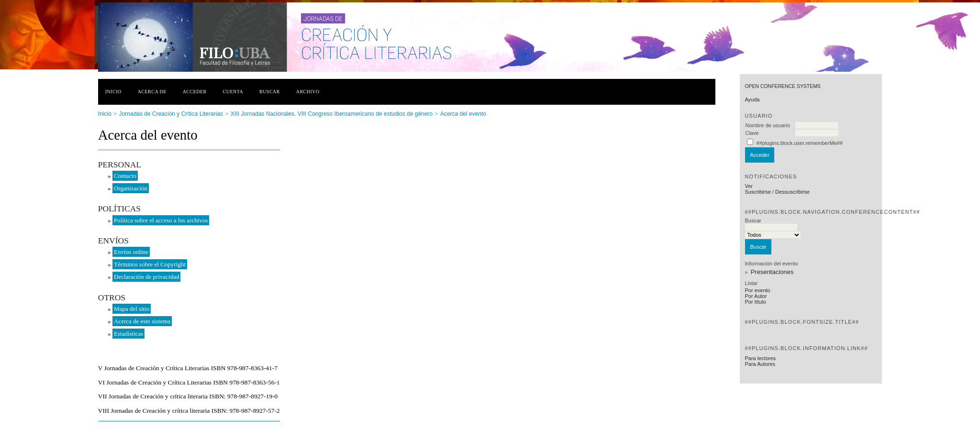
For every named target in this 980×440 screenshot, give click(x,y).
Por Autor (756, 296)
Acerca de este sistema (142, 321)
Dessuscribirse (792, 192)
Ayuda (752, 99)
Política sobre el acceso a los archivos (161, 220)
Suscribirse (757, 192)
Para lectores (760, 358)
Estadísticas (128, 334)
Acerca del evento (463, 114)
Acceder (195, 92)
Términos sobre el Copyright (150, 264)
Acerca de (152, 92)
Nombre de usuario (768, 125)
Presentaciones (772, 272)
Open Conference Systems (782, 86)
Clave (752, 133)
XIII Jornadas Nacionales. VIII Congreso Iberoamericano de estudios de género (332, 114)
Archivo (308, 92)
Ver (749, 186)
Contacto (125, 176)
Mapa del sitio (132, 309)
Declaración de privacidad (146, 277)
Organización (131, 188)
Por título (755, 302)
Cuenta (233, 92)
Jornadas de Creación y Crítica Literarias (171, 114)
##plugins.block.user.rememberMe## (800, 143)
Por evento (757, 290)
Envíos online (131, 252)
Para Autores (760, 364)
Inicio (113, 92)
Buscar (270, 92)
